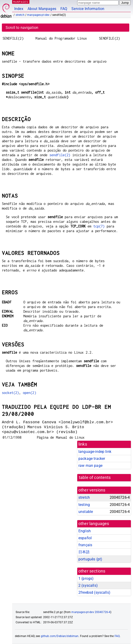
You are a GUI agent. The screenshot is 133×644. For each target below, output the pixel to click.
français (85, 545)
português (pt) (90, 559)
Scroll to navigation (22, 28)
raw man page (90, 466)
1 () (86, 578)
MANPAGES (21, 2)
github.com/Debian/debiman (60, 636)
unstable (86, 512)
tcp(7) (99, 226)
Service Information (88, 9)
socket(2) (10, 393)
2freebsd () (94, 592)
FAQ (64, 9)
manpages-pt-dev (38, 15)
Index (19, 9)
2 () (88, 585)
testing (84, 505)
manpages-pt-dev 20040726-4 (91, 612)
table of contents (95, 478)
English (85, 531)
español (85, 538)
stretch (20, 15)
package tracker (92, 459)
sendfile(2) (60, 155)
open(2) (30, 393)
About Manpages (42, 9)
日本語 (84, 552)
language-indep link (95, 452)
